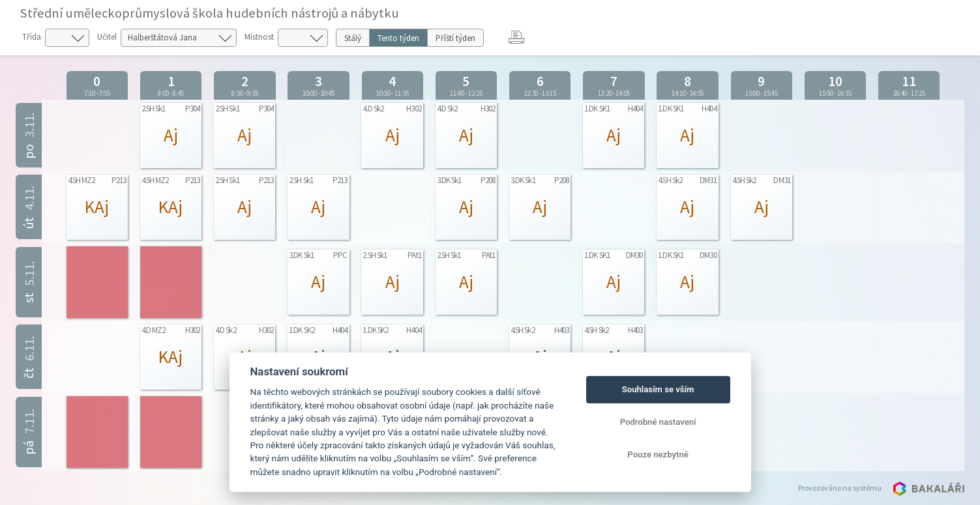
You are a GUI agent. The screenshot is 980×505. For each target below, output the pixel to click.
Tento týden (398, 38)
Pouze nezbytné (658, 454)
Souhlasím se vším (658, 389)
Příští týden (455, 38)
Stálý (353, 38)
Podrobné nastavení (658, 422)
